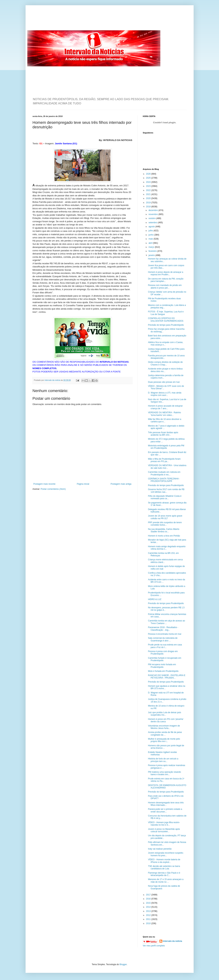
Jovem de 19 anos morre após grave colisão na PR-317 (165, 517)
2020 (149, 198)
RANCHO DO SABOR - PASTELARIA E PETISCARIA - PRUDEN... (167, 677)
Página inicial (83, 484)
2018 (149, 207)
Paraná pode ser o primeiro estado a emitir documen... (165, 810)
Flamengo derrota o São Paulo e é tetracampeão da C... (164, 874)
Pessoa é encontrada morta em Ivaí (165, 634)
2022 (149, 190)
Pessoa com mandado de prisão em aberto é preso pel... (165, 286)
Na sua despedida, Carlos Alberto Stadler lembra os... (164, 530)
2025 (149, 178)
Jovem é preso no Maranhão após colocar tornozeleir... (164, 830)
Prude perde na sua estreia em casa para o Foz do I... (165, 646)
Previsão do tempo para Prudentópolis (166, 325)
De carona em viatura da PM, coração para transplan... (166, 280)
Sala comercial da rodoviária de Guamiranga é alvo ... (163, 639)
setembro (153, 223)
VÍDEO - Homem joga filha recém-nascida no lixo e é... (164, 824)
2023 (149, 186)
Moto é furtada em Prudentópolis (163, 671)
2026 (149, 174)
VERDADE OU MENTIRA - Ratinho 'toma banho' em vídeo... (164, 414)
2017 (149, 895)
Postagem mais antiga (121, 484)
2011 (149, 919)
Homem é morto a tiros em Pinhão (164, 536)
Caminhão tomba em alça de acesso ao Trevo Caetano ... (166, 622)
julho (151, 231)
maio (151, 239)
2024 (149, 182)
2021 (149, 194)
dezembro (153, 210)
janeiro (152, 255)
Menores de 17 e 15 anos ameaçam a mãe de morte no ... (166, 881)
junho (151, 235)
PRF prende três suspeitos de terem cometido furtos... (165, 524)
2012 (149, 915)
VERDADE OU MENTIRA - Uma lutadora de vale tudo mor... (167, 467)
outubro (152, 218)
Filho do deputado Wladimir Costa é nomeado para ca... (165, 497)
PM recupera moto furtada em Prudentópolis (162, 666)
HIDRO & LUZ (155, 599)
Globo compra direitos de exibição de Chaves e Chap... (165, 363)
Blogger (123, 964)
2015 (149, 903)
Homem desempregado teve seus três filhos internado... (166, 804)
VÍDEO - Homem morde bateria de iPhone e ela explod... (164, 861)
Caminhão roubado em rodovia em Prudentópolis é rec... (164, 473)
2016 (149, 899)
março (152, 247)
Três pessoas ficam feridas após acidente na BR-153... (163, 434)
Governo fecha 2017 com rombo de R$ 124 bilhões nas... (166, 491)
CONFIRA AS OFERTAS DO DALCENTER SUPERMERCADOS (166, 320)
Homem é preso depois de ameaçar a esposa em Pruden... (166, 273)
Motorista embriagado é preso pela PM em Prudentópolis (166, 447)
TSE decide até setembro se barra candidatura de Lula (164, 867)
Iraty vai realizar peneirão (160, 849)
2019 (149, 203)
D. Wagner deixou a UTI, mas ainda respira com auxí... (165, 394)
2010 (149, 923)
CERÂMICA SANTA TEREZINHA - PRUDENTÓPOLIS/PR (164, 480)
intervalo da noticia (53, 380)
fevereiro (153, 251)
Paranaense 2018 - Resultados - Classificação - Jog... (163, 629)
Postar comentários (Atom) (53, 489)
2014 (149, 907)
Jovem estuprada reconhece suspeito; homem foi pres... (166, 854)
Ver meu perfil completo (154, 946)
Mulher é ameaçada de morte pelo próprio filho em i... (164, 740)
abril (151, 243)
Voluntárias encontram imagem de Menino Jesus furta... (164, 727)
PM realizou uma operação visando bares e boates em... (164, 773)
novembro (153, 214)
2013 (149, 911)
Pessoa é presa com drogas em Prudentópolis (163, 653)
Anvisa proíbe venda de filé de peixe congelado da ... (165, 733)
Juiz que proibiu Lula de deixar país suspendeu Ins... (164, 714)
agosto (152, 227)
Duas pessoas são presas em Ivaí (164, 382)
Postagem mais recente (44, 484)
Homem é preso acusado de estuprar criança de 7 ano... (165, 407)
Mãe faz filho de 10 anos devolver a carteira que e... (164, 420)
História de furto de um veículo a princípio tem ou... (163, 760)
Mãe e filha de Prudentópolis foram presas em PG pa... (164, 460)
